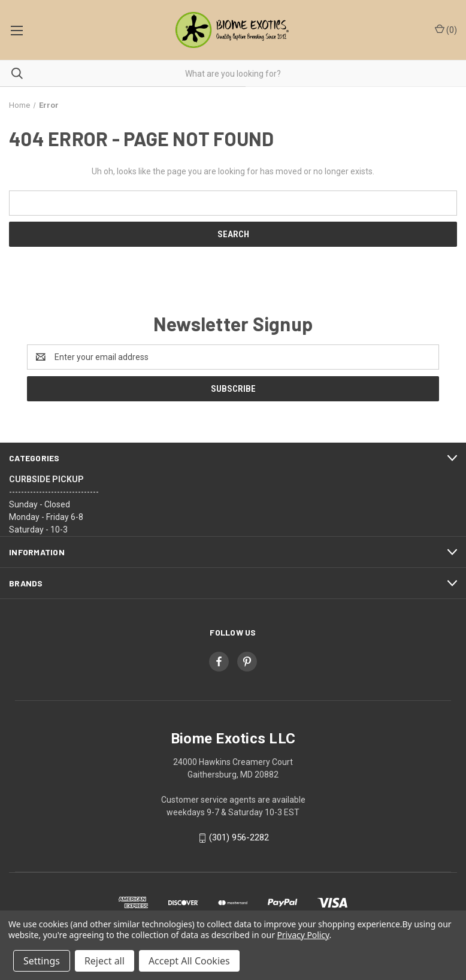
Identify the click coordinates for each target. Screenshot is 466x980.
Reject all (105, 961)
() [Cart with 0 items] (446, 29)
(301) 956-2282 (239, 837)
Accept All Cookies (189, 961)
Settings (42, 961)
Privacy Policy (303, 935)
